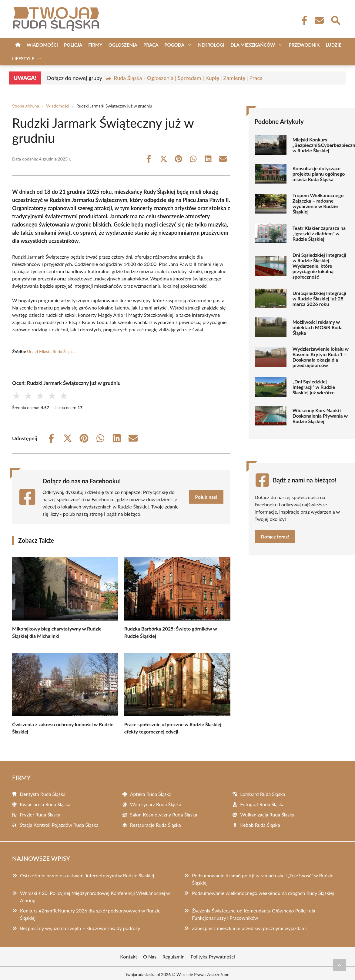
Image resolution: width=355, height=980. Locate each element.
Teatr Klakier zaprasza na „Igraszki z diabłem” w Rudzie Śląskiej (319, 233)
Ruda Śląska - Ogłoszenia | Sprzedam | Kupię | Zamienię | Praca (188, 78)
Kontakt (129, 957)
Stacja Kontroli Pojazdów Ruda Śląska (59, 825)
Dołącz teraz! (275, 536)
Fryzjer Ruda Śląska (40, 814)
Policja (73, 45)
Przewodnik (304, 45)
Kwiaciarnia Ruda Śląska (45, 804)
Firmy (95, 45)
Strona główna (26, 106)
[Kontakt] (319, 20)
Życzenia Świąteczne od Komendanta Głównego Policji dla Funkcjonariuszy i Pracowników (253, 914)
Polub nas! (206, 497)
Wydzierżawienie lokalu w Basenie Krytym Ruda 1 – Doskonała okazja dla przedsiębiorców (321, 357)
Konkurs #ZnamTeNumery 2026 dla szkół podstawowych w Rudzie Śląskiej (90, 914)
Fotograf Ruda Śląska (262, 804)
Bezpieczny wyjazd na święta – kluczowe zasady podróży (80, 928)
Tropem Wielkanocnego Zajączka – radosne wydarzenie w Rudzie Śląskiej (318, 204)
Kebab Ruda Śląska (260, 825)
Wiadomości (42, 45)
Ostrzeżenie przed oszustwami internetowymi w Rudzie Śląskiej (87, 875)
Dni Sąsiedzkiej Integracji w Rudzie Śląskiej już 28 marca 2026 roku (319, 299)
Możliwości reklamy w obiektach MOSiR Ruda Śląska (318, 327)
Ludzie (333, 45)
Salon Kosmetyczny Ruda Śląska (164, 814)
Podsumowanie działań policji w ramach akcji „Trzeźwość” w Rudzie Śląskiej (263, 879)
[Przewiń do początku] (340, 965)
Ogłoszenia (123, 45)
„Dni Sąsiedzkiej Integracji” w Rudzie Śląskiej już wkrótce (314, 387)
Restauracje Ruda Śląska (156, 825)
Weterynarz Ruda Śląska (156, 804)
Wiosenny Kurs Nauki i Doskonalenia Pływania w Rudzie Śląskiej (320, 416)
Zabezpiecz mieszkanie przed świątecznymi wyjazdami (249, 928)
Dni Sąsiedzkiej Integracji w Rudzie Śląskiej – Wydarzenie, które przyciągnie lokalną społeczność (319, 266)
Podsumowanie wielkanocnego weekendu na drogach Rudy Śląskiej (263, 893)
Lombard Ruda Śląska (263, 794)
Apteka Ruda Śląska (151, 794)
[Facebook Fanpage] (303, 20)
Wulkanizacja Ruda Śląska (267, 814)
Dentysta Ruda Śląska (43, 794)
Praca (151, 45)
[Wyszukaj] (335, 20)
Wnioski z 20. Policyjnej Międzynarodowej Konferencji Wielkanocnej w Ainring (95, 897)
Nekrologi (211, 45)
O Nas (150, 957)
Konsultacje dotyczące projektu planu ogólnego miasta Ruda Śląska (319, 174)
